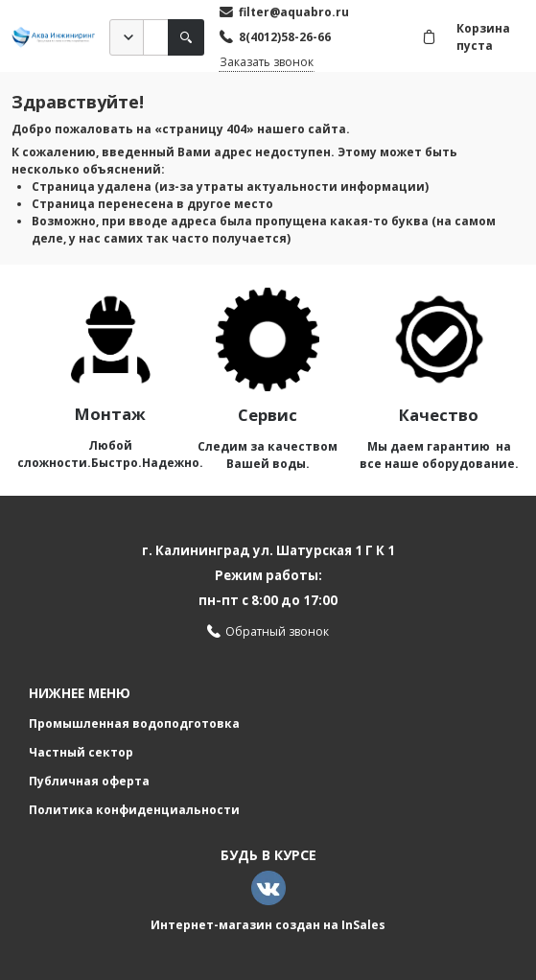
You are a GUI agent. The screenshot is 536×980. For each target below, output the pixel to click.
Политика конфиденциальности (134, 810)
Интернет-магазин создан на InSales (268, 925)
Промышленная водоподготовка (134, 723)
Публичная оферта (89, 781)
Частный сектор (81, 752)
